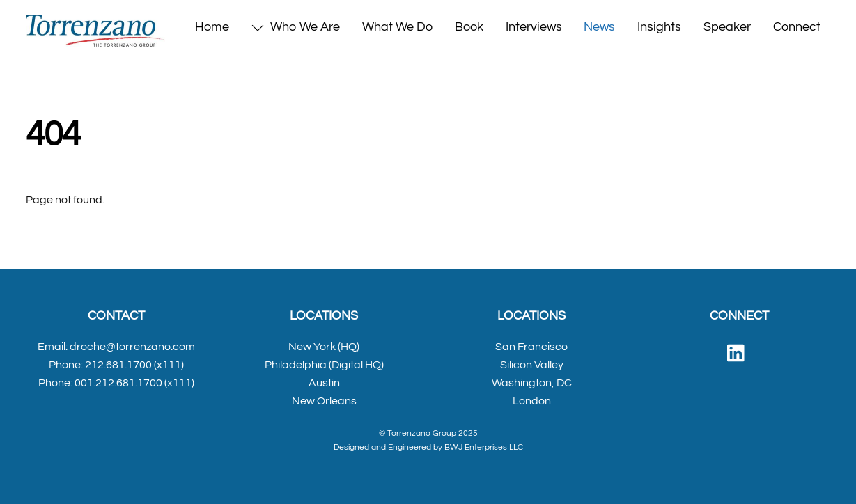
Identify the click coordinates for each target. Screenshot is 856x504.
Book (469, 27)
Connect (797, 27)
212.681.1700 (118, 365)
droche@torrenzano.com (132, 347)
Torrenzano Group (422, 433)
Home (212, 27)
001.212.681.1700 (118, 383)
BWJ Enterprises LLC (484, 447)
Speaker (727, 27)
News (599, 27)
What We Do (397, 27)
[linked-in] (739, 354)
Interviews (534, 27)
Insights (659, 27)
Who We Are (296, 27)
